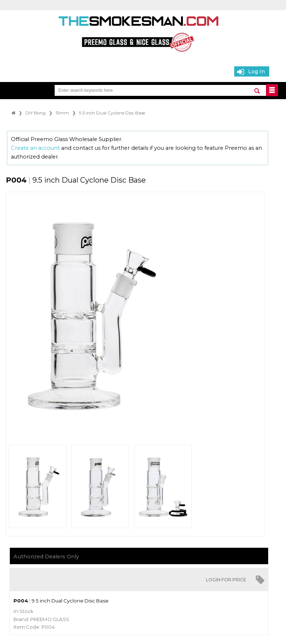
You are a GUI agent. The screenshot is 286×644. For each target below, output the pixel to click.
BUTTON (272, 90)
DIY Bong (36, 113)
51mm (62, 113)
